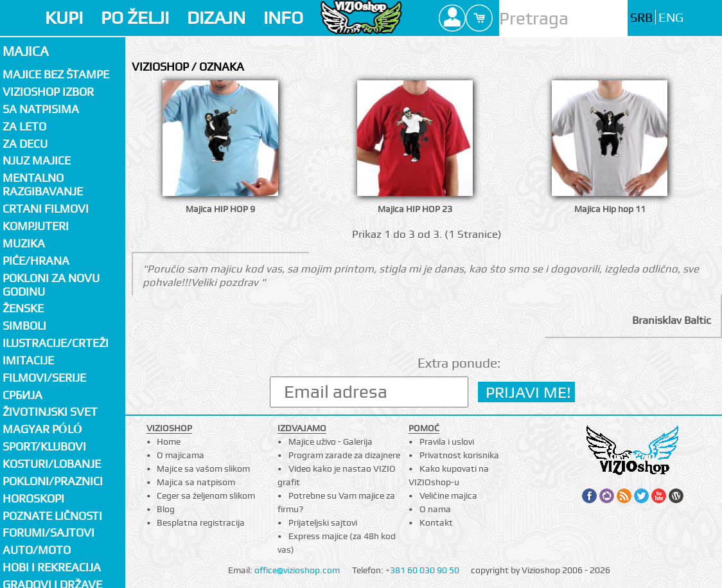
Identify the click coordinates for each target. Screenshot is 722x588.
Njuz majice (37, 160)
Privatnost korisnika (459, 455)
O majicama (180, 455)
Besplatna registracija (201, 522)
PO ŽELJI (135, 18)
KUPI (64, 18)
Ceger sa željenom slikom (206, 495)
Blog (166, 509)
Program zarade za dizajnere (344, 455)
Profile (452, 18)
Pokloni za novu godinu (51, 285)
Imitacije (28, 360)
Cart (479, 18)
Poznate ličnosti (52, 516)
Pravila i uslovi (447, 441)
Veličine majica (448, 495)
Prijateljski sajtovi (323, 522)
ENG (671, 18)
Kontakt (436, 522)
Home (169, 441)
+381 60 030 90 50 (422, 570)
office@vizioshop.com (297, 570)
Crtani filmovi (46, 209)
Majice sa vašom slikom (203, 468)
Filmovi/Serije (44, 378)
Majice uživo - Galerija (330, 441)
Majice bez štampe (56, 74)
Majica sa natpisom (196, 482)
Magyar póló (42, 429)
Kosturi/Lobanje (52, 464)
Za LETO (24, 126)
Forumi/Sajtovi (48, 532)
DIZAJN (216, 18)
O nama (435, 509)
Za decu (25, 144)
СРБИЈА (22, 395)
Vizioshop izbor (48, 92)
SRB (641, 18)
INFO (283, 18)
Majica (26, 51)
